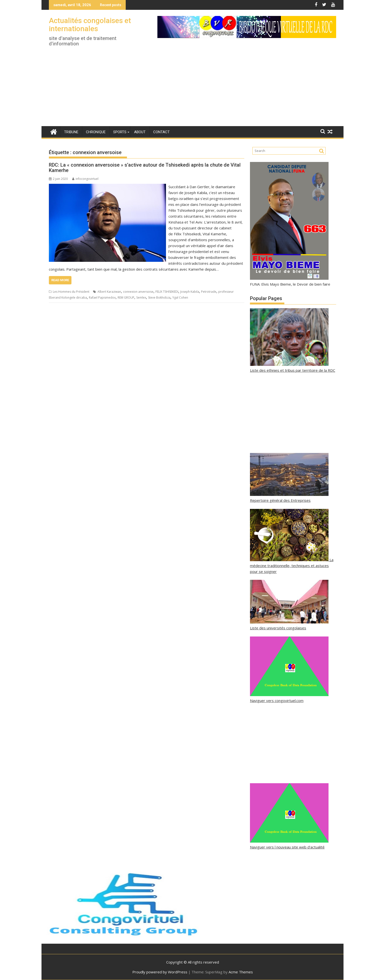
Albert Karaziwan (109, 292)
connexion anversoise (138, 292)
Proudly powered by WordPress (160, 972)
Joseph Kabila (190, 292)
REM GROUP (126, 298)
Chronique (96, 132)
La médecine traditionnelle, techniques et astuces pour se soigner (292, 566)
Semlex (141, 298)
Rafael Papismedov (102, 298)
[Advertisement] (192, 89)
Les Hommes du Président (71, 292)
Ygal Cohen (180, 298)
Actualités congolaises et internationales (90, 25)
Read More (60, 280)
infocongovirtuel (85, 179)
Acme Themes (241, 972)
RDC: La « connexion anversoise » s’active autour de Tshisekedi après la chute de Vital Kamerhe (145, 168)
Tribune (71, 132)
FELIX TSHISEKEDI (167, 292)
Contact (161, 132)
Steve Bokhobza (159, 298)
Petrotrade (209, 292)
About (140, 132)
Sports (120, 132)
